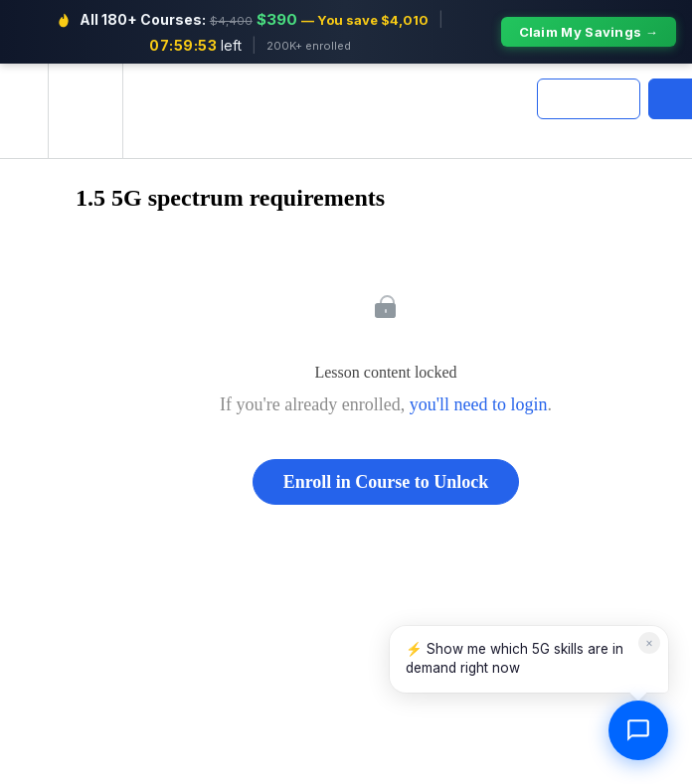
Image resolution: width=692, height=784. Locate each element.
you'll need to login (479, 404)
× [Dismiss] (649, 642)
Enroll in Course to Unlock (386, 482)
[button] (24, 111)
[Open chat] (638, 730)
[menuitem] (85, 111)
